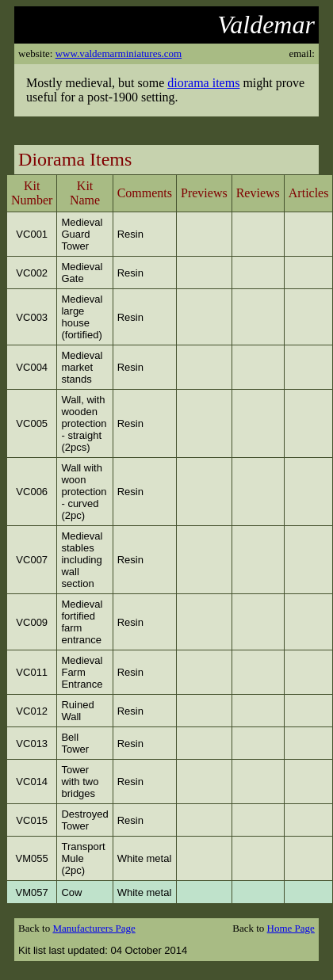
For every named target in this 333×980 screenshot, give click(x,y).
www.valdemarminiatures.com (119, 53)
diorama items (203, 83)
